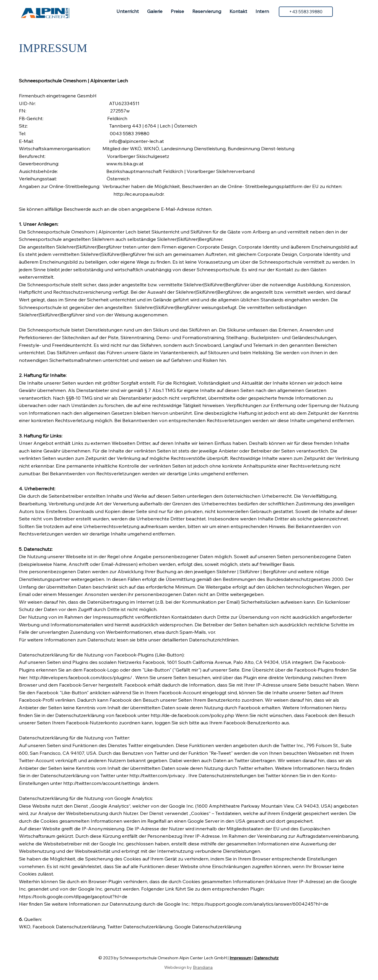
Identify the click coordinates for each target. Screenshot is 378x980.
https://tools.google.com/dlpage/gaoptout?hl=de (73, 896)
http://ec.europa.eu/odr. (139, 194)
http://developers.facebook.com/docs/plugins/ (81, 677)
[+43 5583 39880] (306, 11)
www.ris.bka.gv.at (125, 164)
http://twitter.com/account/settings (102, 783)
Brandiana (203, 967)
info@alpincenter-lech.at (137, 141)
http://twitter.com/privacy (157, 775)
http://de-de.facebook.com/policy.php (192, 715)
